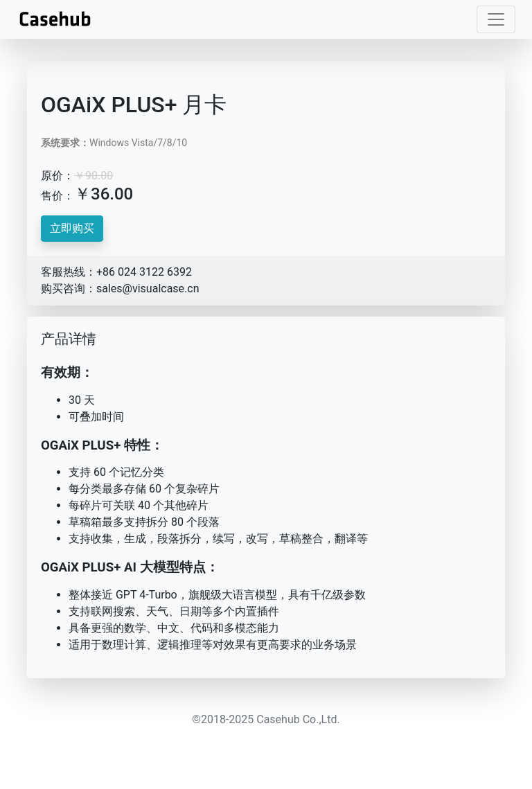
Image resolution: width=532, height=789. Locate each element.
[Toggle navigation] (496, 19)
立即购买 (72, 228)
